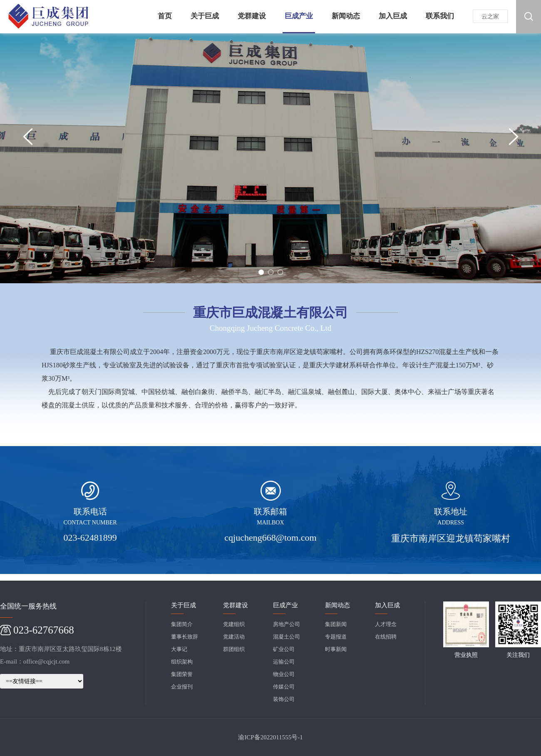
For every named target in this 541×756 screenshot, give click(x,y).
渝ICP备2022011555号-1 (270, 737)
